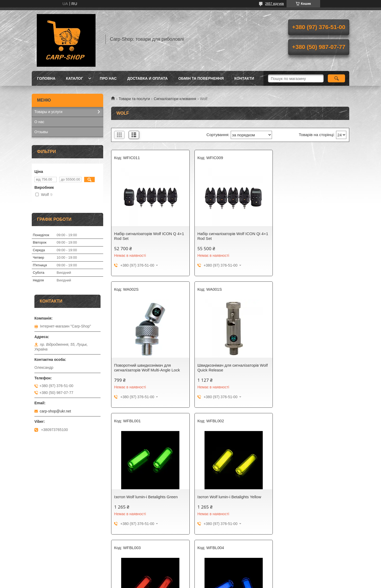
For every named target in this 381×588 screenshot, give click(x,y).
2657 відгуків (275, 4)
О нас (39, 122)
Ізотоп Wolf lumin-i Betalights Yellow (308, 365)
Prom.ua (215, 578)
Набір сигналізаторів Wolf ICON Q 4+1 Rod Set (149, 236)
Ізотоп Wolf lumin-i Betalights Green (227, 365)
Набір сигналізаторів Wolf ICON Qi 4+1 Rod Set (226, 236)
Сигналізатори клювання (175, 99)
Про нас (108, 78)
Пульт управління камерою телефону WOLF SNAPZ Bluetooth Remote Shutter (310, 502)
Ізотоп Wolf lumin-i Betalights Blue (225, 497)
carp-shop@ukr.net (55, 411)
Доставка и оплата (148, 78)
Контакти (244, 78)
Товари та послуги (134, 99)
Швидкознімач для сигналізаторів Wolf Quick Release (145, 368)
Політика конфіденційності (234, 583)
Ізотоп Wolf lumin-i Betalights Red (144, 497)
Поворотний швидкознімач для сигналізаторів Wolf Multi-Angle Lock (309, 236)
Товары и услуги (48, 112)
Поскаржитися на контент (193, 583)
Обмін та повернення (201, 78)
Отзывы (41, 132)
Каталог (74, 78)
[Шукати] (336, 78)
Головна (46, 78)
